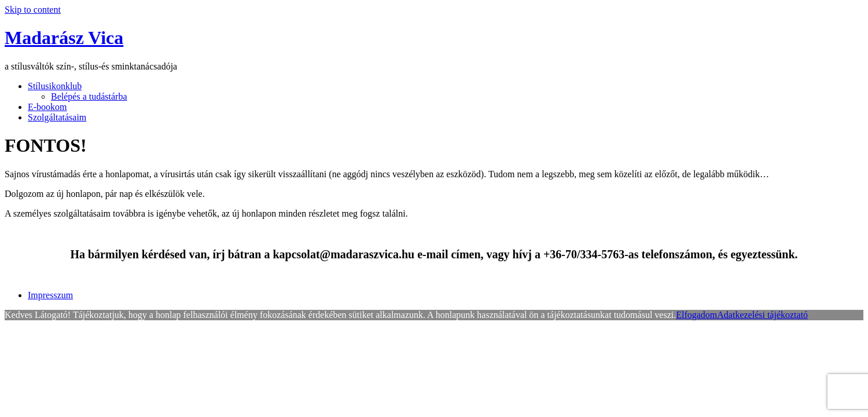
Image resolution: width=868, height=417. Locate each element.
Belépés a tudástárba (89, 96)
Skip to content (33, 10)
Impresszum (50, 295)
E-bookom (47, 107)
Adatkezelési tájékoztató (762, 315)
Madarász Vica (64, 38)
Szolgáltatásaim (57, 117)
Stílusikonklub (55, 86)
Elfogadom (696, 315)
